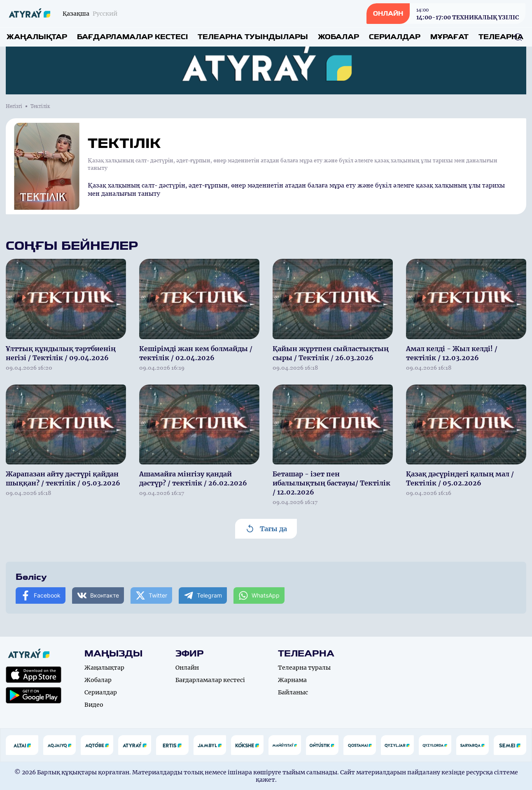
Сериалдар (395, 37)
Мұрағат (449, 37)
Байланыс (293, 692)
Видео (94, 705)
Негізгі (14, 106)
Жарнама (292, 680)
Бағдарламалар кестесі (132, 37)
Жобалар (338, 37)
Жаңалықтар (37, 37)
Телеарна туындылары (253, 37)
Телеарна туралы (304, 668)
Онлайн (187, 668)
